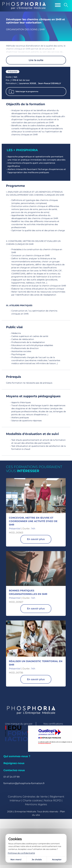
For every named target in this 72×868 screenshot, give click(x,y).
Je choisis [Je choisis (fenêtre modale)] (37, 860)
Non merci (16, 860)
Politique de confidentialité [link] (21, 853)
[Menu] (58, 5)
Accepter (57, 860)
